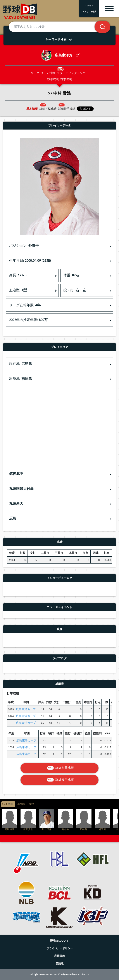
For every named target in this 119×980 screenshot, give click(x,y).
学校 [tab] (32, 804)
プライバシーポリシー (60, 948)
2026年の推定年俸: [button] (28, 320)
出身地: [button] (21, 379)
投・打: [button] (75, 290)
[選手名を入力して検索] (57, 27)
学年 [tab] (10, 804)
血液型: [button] (18, 290)
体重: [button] (71, 275)
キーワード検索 (59, 40)
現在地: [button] (21, 364)
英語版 (60, 964)
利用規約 (60, 956)
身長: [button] (18, 275)
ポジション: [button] (24, 246)
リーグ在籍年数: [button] (25, 305)
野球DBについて (60, 941)
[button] (59, 474)
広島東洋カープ (26, 709)
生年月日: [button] (30, 260)
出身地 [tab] (21, 804)
